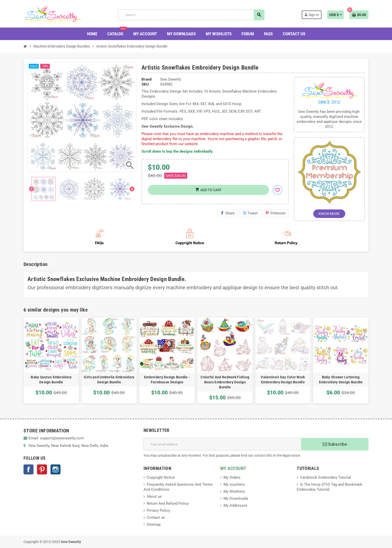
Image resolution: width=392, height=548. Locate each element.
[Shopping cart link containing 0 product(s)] (359, 15)
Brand (146, 79)
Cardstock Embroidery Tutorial (325, 477)
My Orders (232, 477)
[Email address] (222, 444)
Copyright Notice (161, 477)
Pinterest (276, 213)
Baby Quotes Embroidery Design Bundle (51, 380)
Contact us (156, 517)
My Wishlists (234, 491)
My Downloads (236, 498)
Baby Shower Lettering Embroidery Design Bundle (341, 380)
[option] (51, 361)
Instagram (55, 469)
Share (228, 213)
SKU (145, 84)
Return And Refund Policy (168, 503)
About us (154, 496)
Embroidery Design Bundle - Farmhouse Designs (167, 380)
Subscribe (335, 444)
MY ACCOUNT (233, 468)
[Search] (191, 15)
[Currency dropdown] (335, 15)
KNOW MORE (329, 214)
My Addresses (235, 505)
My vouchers (234, 484)
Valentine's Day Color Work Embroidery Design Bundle (283, 380)
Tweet (250, 213)
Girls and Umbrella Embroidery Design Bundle (109, 380)
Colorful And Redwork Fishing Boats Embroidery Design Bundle (225, 382)
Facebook (28, 469)
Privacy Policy (158, 510)
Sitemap (154, 524)
